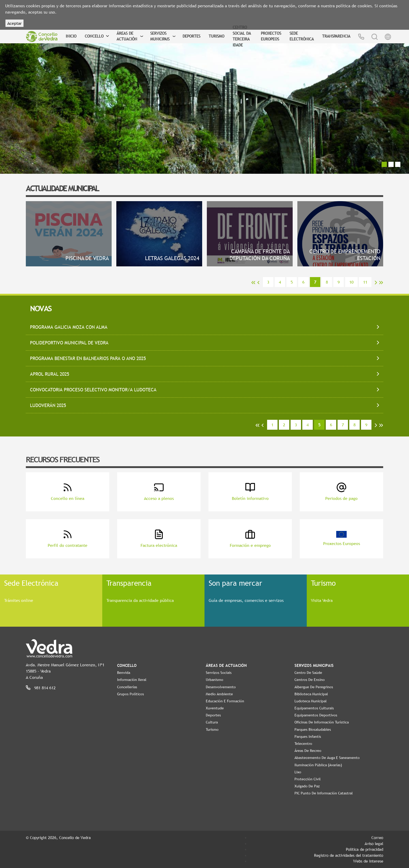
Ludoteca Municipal (311, 701)
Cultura (212, 722)
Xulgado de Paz (307, 786)
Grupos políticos (131, 694)
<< (253, 283)
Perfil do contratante (68, 539)
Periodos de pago (341, 492)
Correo (377, 837)
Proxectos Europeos (271, 36)
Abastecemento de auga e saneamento (327, 758)
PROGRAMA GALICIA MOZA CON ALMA (69, 327)
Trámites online (19, 600)
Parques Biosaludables (313, 729)
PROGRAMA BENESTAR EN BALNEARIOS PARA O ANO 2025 (88, 358)
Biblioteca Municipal (311, 694)
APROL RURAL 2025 (50, 374)
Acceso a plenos (159, 492)
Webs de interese (368, 861)
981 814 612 (45, 688)
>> (381, 283)
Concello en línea (68, 492)
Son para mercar (235, 583)
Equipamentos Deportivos (316, 715)
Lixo (298, 772)
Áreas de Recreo (308, 751)
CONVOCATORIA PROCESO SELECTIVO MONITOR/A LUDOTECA (93, 390)
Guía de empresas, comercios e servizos (246, 600)
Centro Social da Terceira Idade (242, 36)
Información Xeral (132, 680)
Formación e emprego (250, 539)
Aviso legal (374, 843)
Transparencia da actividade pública (140, 600)
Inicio (71, 36)
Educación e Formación (225, 701)
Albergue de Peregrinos (314, 687)
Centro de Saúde (308, 673)
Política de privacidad (365, 849)
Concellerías (127, 687)
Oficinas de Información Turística (322, 722)
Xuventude (215, 708)
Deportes (191, 36)
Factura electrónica (159, 539)
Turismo (216, 36)
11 (365, 282)
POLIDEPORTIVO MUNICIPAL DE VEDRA (69, 343)
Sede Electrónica (302, 36)
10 (351, 282)
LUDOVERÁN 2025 (48, 405)
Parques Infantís (308, 737)
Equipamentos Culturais (314, 708)
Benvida (124, 673)
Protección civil (308, 779)
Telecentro (303, 744)
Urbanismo (215, 680)
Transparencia (336, 36)
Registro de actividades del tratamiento (349, 855)
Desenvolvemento (221, 687)
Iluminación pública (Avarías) (318, 765)
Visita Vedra (322, 600)
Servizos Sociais (219, 673)
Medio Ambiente (219, 694)
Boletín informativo (250, 492)
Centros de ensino (310, 680)
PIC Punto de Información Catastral (324, 793)
